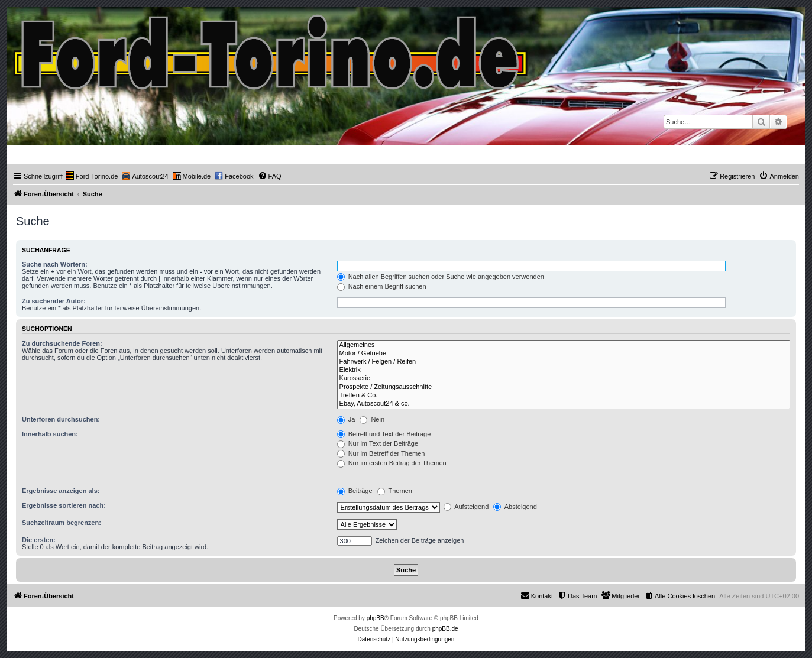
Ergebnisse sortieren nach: (64, 505)
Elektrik (564, 370)
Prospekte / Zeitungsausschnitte (564, 387)
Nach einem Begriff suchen (382, 286)
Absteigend (515, 507)
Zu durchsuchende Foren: (62, 343)
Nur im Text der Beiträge (378, 443)
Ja (346, 419)
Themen (395, 491)
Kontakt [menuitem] (537, 595)
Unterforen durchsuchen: (61, 419)
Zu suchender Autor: (54, 301)
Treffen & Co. (564, 396)
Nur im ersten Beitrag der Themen (392, 463)
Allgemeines (564, 345)
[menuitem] (92, 176)
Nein (372, 419)
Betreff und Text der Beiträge (384, 434)
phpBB (376, 618)
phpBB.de (445, 629)
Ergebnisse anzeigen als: (61, 491)
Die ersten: (39, 540)
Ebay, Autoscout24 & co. (564, 404)
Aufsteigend (466, 507)
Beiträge (355, 491)
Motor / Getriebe (564, 354)
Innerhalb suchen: (50, 434)
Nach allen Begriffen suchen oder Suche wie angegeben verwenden (441, 277)
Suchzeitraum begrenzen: (62, 523)
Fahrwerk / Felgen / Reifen (564, 362)
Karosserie (564, 378)
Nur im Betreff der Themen (381, 453)
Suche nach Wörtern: (55, 264)
